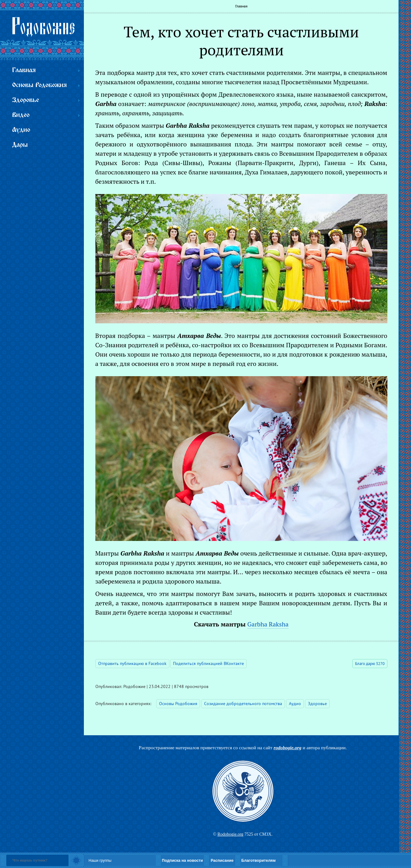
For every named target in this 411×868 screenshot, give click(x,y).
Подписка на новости (182, 861)
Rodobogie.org (230, 834)
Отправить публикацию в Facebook (132, 663)
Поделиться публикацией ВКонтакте (208, 663)
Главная (241, 6)
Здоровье (317, 704)
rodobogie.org (288, 748)
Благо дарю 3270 (370, 664)
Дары (20, 145)
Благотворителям (258, 861)
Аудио (295, 704)
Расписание (222, 861)
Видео (21, 115)
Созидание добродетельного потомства (243, 704)
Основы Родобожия (178, 704)
